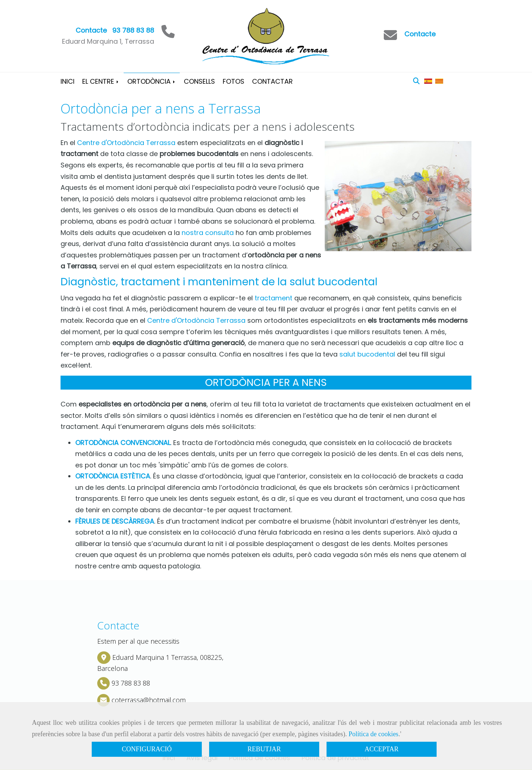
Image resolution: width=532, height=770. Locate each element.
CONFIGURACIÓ (147, 749)
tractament (274, 298)
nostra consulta (208, 233)
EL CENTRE (101, 81)
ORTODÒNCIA (152, 81)
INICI (68, 81)
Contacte (420, 34)
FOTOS (234, 81)
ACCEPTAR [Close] (382, 749)
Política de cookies (374, 734)
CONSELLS (199, 81)
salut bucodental (367, 354)
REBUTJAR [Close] (264, 749)
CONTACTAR (272, 81)
